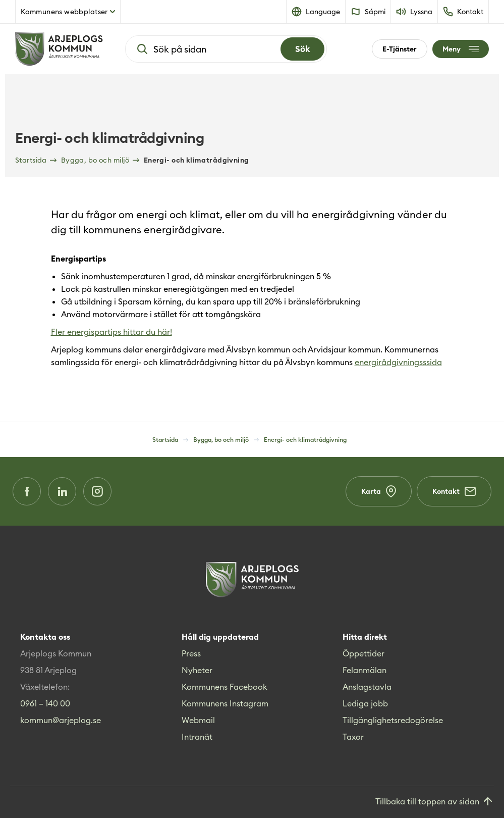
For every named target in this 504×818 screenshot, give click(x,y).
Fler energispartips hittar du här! (111, 332)
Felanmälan (365, 670)
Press (191, 653)
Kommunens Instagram (225, 703)
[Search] (302, 49)
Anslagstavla (367, 687)
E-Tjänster (400, 49)
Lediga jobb (365, 703)
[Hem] (59, 49)
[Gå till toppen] (435, 802)
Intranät (197, 737)
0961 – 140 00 (45, 703)
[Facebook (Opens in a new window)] (27, 491)
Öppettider (363, 653)
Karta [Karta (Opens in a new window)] (379, 491)
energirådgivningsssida (398, 362)
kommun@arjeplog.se (61, 720)
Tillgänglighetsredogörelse (393, 720)
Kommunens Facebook (225, 687)
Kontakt (454, 491)
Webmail (198, 720)
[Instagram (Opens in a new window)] (97, 491)
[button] (316, 12)
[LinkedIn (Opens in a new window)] (62, 491)
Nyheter (197, 670)
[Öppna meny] (461, 49)
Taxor (353, 737)
